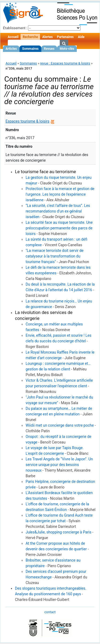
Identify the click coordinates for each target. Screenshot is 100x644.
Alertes (47, 37)
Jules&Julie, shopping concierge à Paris (59, 532)
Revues (49, 49)
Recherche (30, 37)
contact (50, 612)
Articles (11, 49)
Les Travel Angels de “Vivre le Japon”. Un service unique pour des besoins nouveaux (59, 465)
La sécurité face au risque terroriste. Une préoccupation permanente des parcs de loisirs (59, 228)
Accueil (13, 37)
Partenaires (65, 37)
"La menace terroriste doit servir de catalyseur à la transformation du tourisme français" (55, 256)
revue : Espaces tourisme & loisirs (65, 63)
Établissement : (15, 28)
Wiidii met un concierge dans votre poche (60, 425)
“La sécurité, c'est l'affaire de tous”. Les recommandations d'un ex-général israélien (58, 211)
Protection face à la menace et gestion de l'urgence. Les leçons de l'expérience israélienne (60, 194)
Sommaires (30, 49)
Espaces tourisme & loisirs (27, 121)
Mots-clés (67, 49)
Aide (81, 37)
